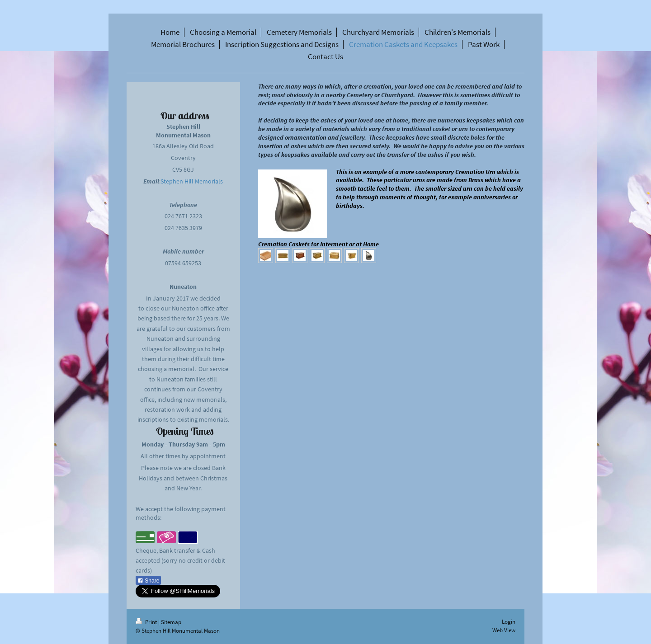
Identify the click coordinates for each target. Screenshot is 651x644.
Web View (504, 630)
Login (509, 622)
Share (148, 581)
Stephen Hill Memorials (192, 181)
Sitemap (171, 622)
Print (147, 622)
